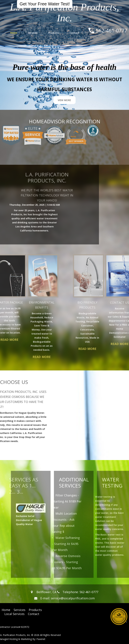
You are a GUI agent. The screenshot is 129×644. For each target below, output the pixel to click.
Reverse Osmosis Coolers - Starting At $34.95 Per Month (72, 562)
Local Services (14, 614)
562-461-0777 (112, 30)
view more (64, 100)
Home (14, 33)
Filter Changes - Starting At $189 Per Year (71, 501)
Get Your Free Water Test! (45, 4)
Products (53, 33)
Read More (28, 357)
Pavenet (41, 639)
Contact (74, 33)
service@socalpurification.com (73, 598)
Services (33, 33)
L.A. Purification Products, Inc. (64, 13)
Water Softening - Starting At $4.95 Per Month (71, 544)
